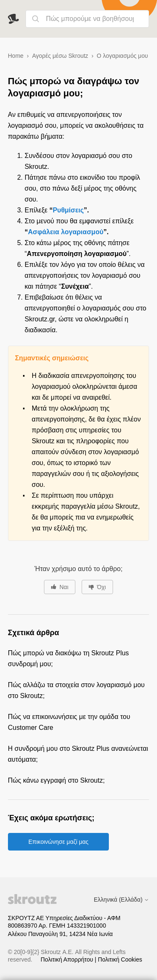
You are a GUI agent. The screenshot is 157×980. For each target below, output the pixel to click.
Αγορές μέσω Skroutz (60, 56)
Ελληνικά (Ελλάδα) (121, 900)
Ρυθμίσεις (68, 210)
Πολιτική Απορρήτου (68, 959)
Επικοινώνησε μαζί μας (59, 842)
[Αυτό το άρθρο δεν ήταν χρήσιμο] (97, 587)
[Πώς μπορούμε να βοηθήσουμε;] (88, 19)
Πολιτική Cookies (120, 959)
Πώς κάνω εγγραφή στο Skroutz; (56, 780)
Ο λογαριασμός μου (122, 56)
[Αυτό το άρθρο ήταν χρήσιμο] (60, 587)
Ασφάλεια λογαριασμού (66, 232)
